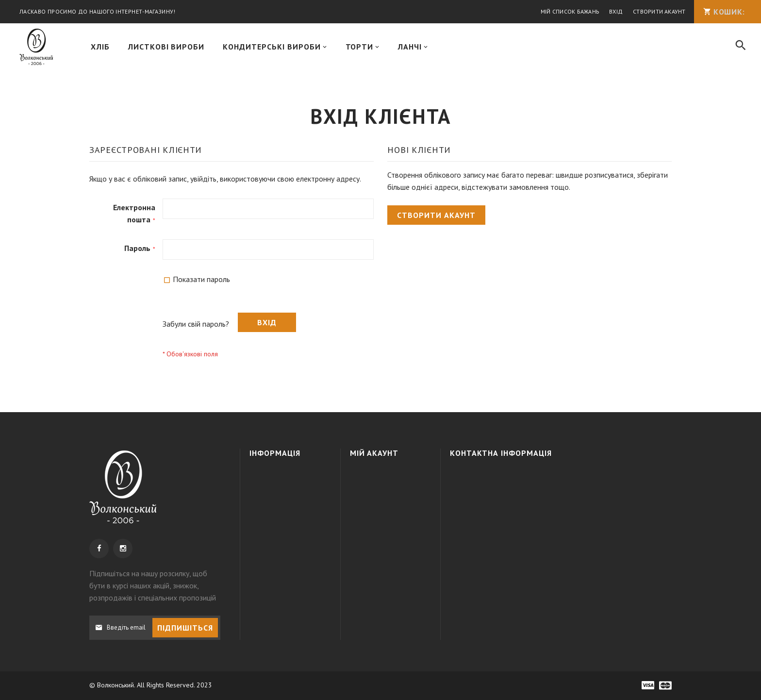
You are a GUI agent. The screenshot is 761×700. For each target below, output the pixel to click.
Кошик (370, 494)
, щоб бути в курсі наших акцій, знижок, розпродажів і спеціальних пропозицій (153, 585)
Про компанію (281, 477)
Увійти (370, 477)
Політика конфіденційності (288, 525)
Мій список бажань (569, 12)
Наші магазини (282, 547)
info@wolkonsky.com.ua (527, 530)
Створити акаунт (658, 12)
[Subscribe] (185, 628)
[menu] (402, 48)
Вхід (614, 12)
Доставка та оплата (278, 499)
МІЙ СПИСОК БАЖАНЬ (389, 511)
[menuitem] (100, 48)
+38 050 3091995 (525, 495)
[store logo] (36, 48)
